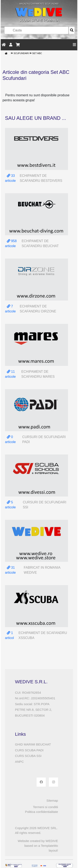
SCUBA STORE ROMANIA (39, 12)
